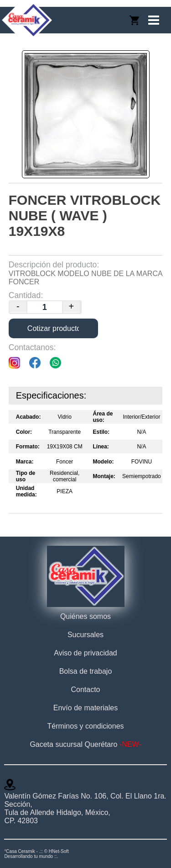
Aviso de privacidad (85, 653)
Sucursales (85, 635)
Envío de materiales (85, 708)
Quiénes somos (85, 616)
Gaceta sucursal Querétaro (85, 744)
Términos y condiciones (85, 726)
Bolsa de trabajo (86, 671)
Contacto (85, 690)
